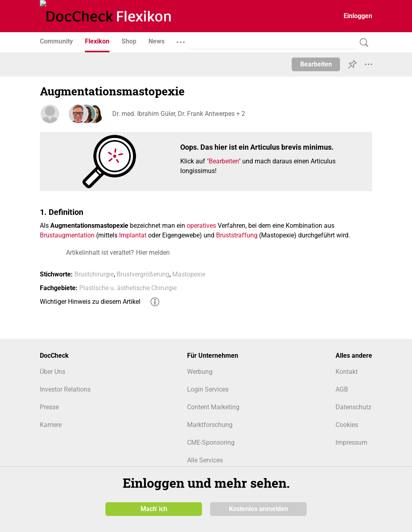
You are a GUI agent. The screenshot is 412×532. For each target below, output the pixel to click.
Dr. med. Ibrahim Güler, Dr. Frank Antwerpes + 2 (179, 114)
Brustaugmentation (67, 235)
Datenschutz (353, 407)
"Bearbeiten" (224, 161)
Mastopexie (189, 274)
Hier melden (153, 253)
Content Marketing (213, 407)
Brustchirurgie (94, 274)
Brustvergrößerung (143, 274)
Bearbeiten (316, 64)
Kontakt (347, 372)
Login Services (208, 389)
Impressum (351, 442)
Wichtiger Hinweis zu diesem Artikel (90, 302)
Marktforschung (210, 425)
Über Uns (53, 372)
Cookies (347, 425)
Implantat (133, 235)
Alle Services (205, 460)
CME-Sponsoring (211, 442)
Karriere (51, 425)
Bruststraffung (237, 235)
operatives (201, 226)
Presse (49, 407)
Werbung (200, 372)
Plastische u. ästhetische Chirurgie (128, 288)
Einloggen (358, 16)
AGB (342, 389)
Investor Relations (65, 389)
